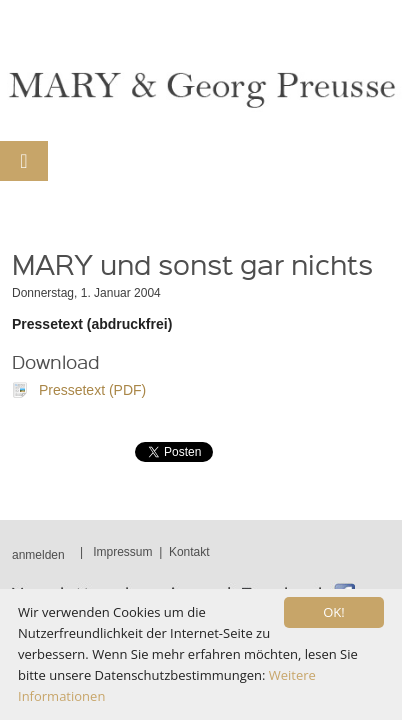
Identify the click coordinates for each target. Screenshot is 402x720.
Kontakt (189, 552)
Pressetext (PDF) (92, 390)
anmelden (38, 555)
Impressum (122, 552)
